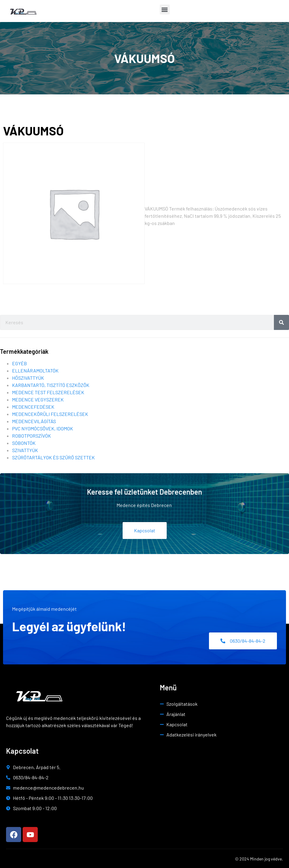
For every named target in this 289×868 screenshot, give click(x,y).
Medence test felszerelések (48, 392)
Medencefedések (33, 407)
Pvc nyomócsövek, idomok (43, 428)
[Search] (281, 322)
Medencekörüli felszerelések (50, 414)
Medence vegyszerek (38, 399)
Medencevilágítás (34, 421)
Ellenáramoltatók (35, 371)
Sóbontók (24, 443)
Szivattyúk (25, 450)
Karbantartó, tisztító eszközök (51, 385)
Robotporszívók (32, 436)
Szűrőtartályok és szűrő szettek (53, 457)
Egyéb (19, 363)
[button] (165, 10)
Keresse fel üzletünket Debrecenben (144, 492)
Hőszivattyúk (28, 378)
